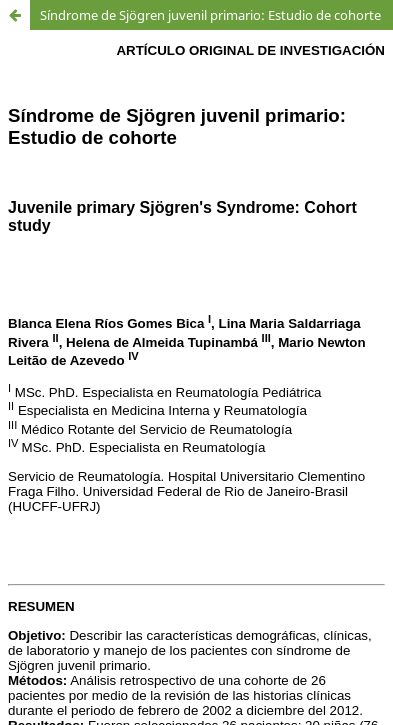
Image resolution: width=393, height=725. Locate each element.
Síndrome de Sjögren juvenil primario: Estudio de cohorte (210, 15)
